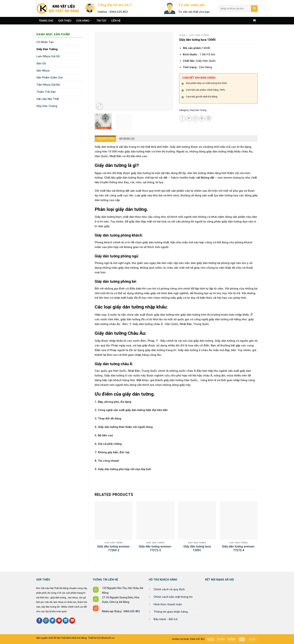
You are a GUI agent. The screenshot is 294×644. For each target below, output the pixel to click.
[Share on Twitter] (189, 118)
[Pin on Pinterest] (202, 118)
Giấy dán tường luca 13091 (197, 548)
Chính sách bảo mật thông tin (173, 597)
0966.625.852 (132, 611)
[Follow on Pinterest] (59, 621)
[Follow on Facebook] (39, 621)
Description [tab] (105, 139)
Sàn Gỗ (41, 63)
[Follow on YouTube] (72, 621)
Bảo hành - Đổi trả (165, 619)
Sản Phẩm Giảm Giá (49, 78)
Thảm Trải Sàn (46, 92)
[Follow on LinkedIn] (66, 621)
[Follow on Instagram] (46, 621)
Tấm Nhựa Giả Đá (48, 85)
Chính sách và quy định (169, 589)
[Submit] (254, 9)
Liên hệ (116, 21)
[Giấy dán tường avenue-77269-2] (114, 521)
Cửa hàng (84, 21)
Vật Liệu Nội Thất (48, 99)
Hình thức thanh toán (168, 604)
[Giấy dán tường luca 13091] (197, 521)
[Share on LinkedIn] (208, 118)
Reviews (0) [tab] (128, 139)
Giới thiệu (65, 21)
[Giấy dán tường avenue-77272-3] (155, 521)
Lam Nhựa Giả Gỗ (48, 56)
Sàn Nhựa (43, 71)
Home (182, 35)
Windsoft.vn (108, 638)
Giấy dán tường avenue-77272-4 (239, 548)
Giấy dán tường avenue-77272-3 (155, 548)
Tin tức (101, 21)
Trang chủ (46, 21)
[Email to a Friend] (195, 118)
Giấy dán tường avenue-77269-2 (114, 548)
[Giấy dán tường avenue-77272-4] (239, 521)
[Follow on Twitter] (52, 621)
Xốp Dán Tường (47, 106)
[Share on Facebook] (182, 118)
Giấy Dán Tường (47, 49)
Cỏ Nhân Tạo (45, 42)
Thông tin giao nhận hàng (171, 612)
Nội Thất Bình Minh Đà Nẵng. (72, 638)
